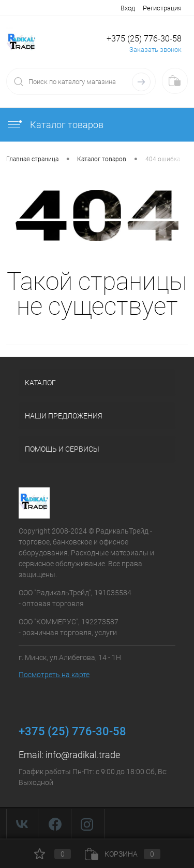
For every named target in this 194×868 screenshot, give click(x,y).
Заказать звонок (155, 50)
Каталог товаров (55, 125)
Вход (128, 8)
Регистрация (162, 8)
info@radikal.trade (83, 755)
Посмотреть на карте (54, 675)
